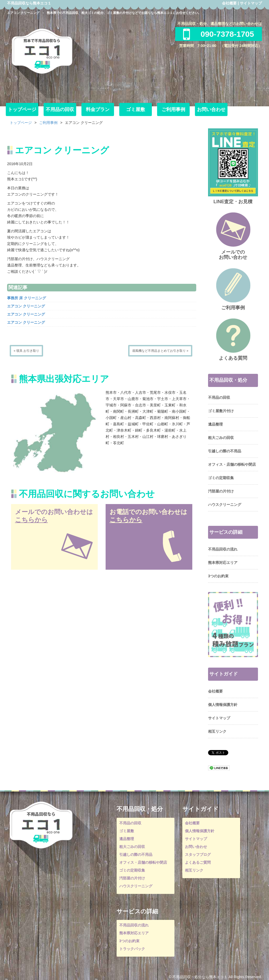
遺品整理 (215, 424)
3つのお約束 (218, 576)
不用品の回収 (60, 109)
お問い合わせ (211, 109)
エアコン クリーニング (26, 306)
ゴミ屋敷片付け (221, 411)
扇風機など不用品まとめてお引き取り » (160, 351)
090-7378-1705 (219, 34)
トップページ (22, 109)
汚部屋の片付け (221, 491)
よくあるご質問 (198, 862)
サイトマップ (251, 3)
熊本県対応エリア (223, 563)
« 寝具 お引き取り (26, 351)
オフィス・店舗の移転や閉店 (232, 464)
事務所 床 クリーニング (27, 298)
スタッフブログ (198, 855)
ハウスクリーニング (225, 505)
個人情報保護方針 (223, 705)
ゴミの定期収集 (221, 478)
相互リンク (217, 731)
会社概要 (229, 3)
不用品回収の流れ (223, 549)
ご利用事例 (173, 109)
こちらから (31, 520)
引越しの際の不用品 (225, 451)
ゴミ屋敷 (136, 109)
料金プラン (98, 109)
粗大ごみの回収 (221, 438)
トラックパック (132, 949)
